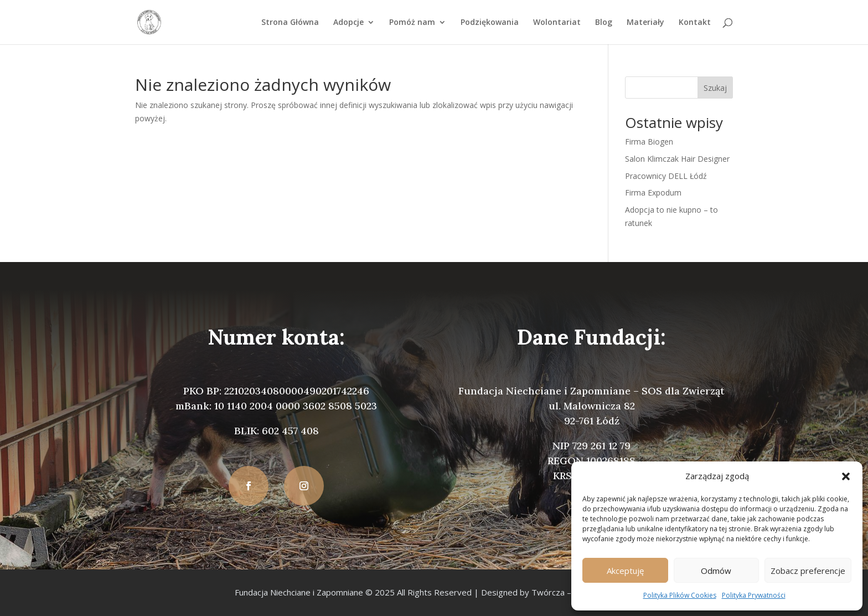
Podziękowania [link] (490, 23)
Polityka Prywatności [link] (754, 595)
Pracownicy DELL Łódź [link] (666, 176)
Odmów (716, 571)
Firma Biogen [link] (649, 142)
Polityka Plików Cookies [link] (680, 595)
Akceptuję (625, 571)
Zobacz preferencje (808, 571)
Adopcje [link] (348, 23)
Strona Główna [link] (290, 23)
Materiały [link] (645, 23)
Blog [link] (604, 23)
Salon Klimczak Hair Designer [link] (677, 159)
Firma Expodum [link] (653, 192)
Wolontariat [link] (557, 23)
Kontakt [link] (695, 23)
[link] (149, 21)
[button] (846, 476)
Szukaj (715, 88)
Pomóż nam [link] (412, 23)
